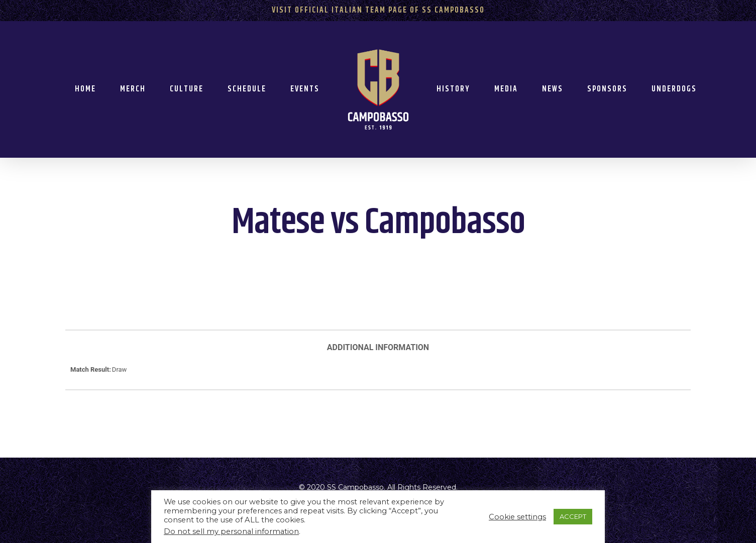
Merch (133, 89)
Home (85, 89)
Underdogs (674, 89)
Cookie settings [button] (517, 517)
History (453, 89)
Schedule (247, 89)
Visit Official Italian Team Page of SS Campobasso (378, 10)
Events (305, 89)
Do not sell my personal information (231, 531)
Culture (187, 89)
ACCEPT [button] (573, 516)
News (553, 89)
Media (506, 89)
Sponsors (607, 89)
